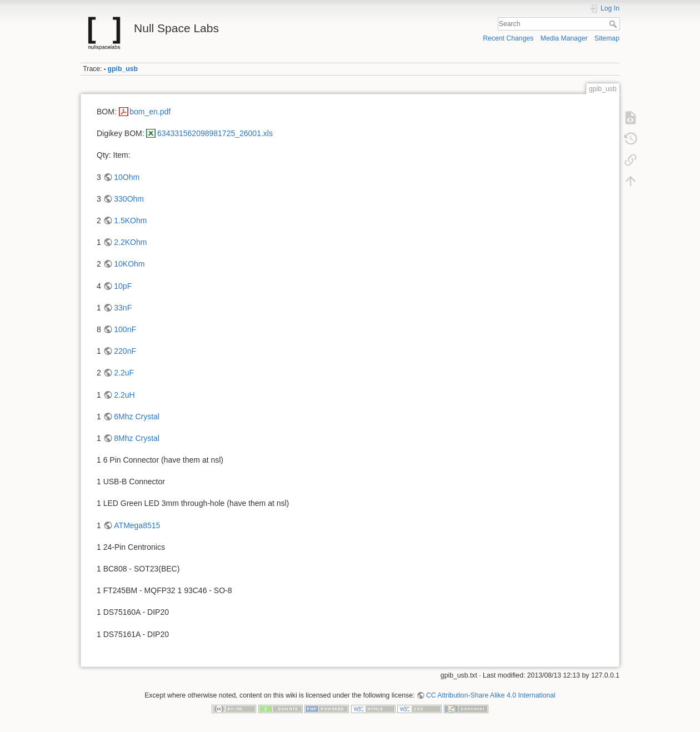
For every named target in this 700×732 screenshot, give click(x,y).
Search (614, 24)
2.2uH (124, 395)
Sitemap (607, 38)
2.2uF (124, 373)
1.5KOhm (130, 220)
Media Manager (564, 38)
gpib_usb (123, 69)
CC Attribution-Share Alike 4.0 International (491, 695)
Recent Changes (508, 38)
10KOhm (129, 264)
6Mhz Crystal (137, 417)
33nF (123, 308)
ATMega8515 (137, 525)
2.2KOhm (130, 242)
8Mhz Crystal (137, 438)
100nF (125, 329)
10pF (123, 286)
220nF (125, 351)
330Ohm (129, 199)
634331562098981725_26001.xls (215, 133)
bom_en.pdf (150, 112)
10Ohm (127, 177)
